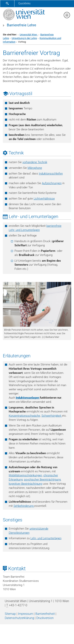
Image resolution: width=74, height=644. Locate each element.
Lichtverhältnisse (44, 199)
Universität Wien (29, 35)
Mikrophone (35, 168)
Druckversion (45, 618)
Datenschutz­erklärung (19, 618)
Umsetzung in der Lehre (24, 38)
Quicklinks (24, 3)
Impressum (26, 614)
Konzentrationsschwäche (24, 416)
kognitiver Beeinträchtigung (25, 484)
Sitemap (10, 614)
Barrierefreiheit (45, 614)
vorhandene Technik (35, 162)
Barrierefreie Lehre (21, 25)
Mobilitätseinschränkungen (25, 475)
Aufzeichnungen (52, 183)
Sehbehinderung (24, 506)
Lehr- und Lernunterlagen (46, 538)
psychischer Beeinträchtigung (42, 480)
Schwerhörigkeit (52, 416)
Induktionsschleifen (51, 174)
